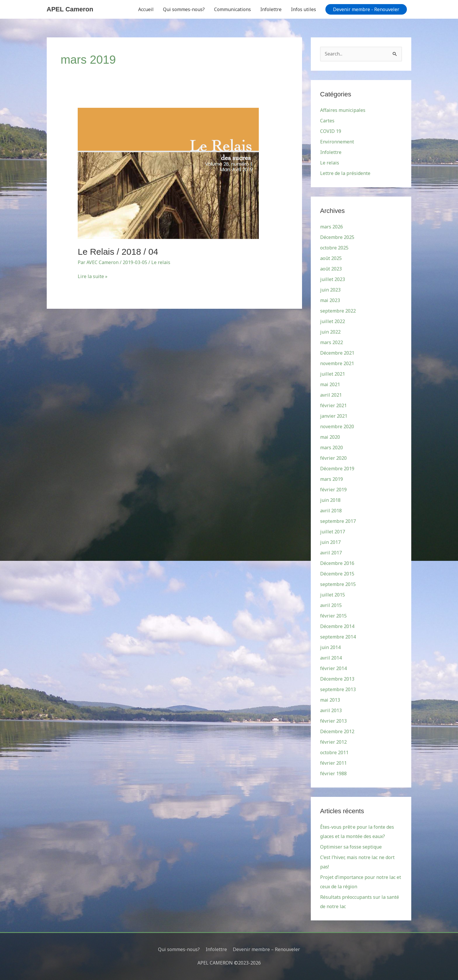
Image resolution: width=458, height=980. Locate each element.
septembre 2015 (338, 584)
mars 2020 (332, 447)
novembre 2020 (337, 426)
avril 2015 (331, 605)
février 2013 (333, 721)
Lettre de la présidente (345, 173)
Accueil (146, 9)
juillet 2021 (333, 374)
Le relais (161, 262)
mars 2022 (332, 342)
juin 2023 (330, 290)
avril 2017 (331, 553)
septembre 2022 (338, 311)
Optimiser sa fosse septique (351, 847)
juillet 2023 (333, 279)
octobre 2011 (334, 752)
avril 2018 (331, 511)
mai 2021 (330, 384)
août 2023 (331, 269)
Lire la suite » (93, 276)
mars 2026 (332, 227)
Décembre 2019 (337, 469)
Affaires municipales (343, 110)
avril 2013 (331, 710)
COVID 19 (331, 131)
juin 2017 (330, 542)
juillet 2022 (333, 321)
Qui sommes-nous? (184, 9)
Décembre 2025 (337, 237)
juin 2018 (330, 500)
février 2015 (333, 616)
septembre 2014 (338, 637)
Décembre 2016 (337, 563)
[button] (366, 9)
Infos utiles (303, 9)
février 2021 (333, 405)
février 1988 (333, 773)
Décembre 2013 (337, 679)
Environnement (337, 142)
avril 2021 (331, 395)
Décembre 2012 (337, 731)
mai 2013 (330, 700)
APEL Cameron (70, 9)
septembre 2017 (338, 521)
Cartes (327, 121)
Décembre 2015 (337, 574)
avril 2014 (331, 658)
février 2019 (333, 490)
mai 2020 (330, 437)
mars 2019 (332, 479)
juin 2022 (330, 332)
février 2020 (333, 458)
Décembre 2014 (337, 626)
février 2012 (333, 742)
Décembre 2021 (337, 353)
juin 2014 (330, 647)
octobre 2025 (334, 248)
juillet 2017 (333, 532)
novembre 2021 (337, 363)
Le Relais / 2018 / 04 (118, 252)
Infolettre (271, 9)
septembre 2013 (338, 689)
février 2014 (333, 668)
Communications (233, 9)
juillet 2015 (333, 595)
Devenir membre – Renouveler (266, 949)
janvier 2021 (334, 416)
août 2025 (331, 258)
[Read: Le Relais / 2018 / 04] (168, 173)
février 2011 (333, 763)
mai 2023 (330, 300)
